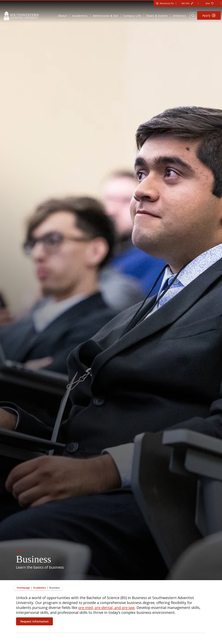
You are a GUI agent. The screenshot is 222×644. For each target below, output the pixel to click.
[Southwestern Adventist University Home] (21, 15)
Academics (80, 16)
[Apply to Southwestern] (209, 15)
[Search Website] (193, 15)
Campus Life (132, 16)
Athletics (179, 16)
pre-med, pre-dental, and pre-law (106, 607)
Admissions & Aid (105, 16)
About (63, 16)
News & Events (157, 16)
